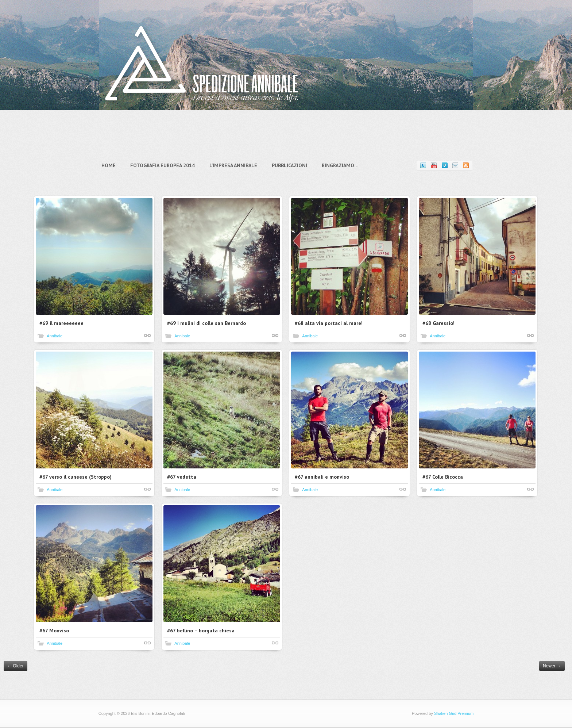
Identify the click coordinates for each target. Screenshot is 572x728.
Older (16, 666)
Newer (552, 666)
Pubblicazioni (293, 165)
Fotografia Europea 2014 (166, 165)
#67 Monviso (55, 631)
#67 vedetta (182, 477)
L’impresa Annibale (237, 165)
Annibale (55, 336)
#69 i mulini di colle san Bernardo (207, 323)
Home (112, 165)
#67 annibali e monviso (322, 477)
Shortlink (148, 336)
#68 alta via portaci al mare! (329, 323)
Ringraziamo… (343, 165)
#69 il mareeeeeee (62, 323)
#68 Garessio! (439, 323)
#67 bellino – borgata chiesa (201, 631)
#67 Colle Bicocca (443, 477)
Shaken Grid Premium (451, 713)
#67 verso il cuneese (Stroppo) (76, 477)
